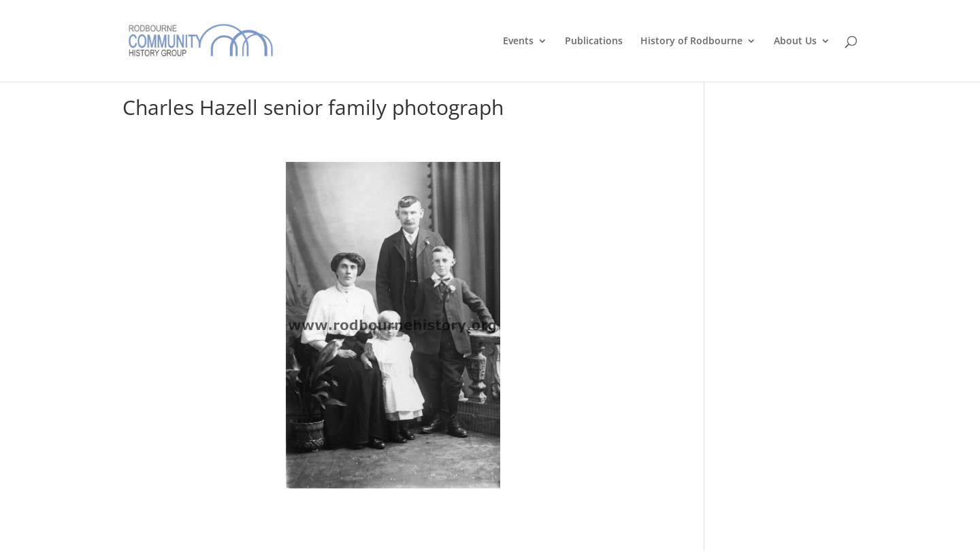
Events (518, 41)
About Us (795, 41)
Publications (594, 41)
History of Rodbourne (691, 41)
